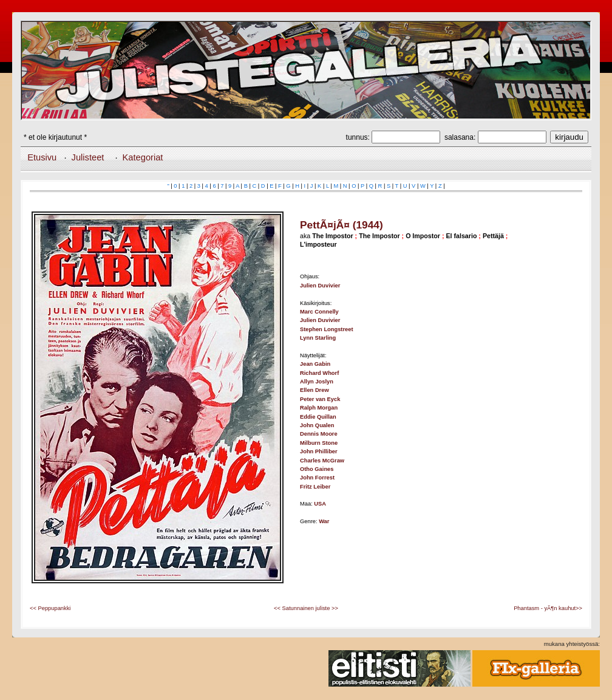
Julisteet (88, 157)
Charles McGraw (322, 461)
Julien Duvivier (320, 286)
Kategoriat (143, 157)
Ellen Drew (314, 390)
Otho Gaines (317, 469)
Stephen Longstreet (327, 329)
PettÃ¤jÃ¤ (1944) (342, 225)
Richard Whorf (319, 373)
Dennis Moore (319, 434)
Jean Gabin (315, 364)
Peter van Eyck (320, 399)
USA (320, 504)
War (324, 521)
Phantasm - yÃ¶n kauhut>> (548, 608)
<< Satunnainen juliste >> (306, 608)
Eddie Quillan (318, 417)
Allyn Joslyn (317, 382)
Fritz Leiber (315, 487)
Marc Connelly (319, 312)
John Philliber (319, 451)
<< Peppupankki (50, 608)
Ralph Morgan (319, 408)
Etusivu (42, 157)
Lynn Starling (318, 338)
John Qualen (317, 425)
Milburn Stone (319, 443)
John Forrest (317, 478)
